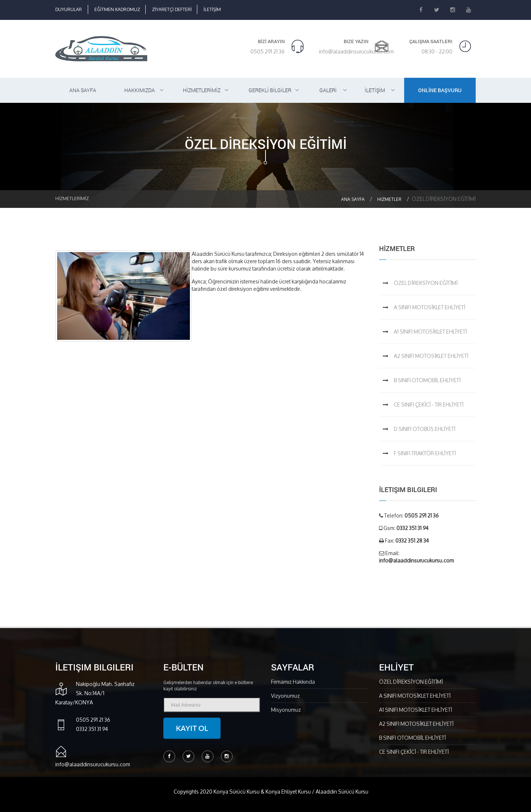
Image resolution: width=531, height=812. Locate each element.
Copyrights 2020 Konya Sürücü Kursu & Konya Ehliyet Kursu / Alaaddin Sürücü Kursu (271, 792)
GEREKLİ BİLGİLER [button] (270, 90)
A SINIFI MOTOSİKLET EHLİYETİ (430, 307)
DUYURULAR (69, 9)
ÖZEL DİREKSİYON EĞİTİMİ (426, 283)
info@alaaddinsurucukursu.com (356, 51)
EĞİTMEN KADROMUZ (117, 9)
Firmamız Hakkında (293, 682)
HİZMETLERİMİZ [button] (202, 90)
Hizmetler (389, 199)
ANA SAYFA (83, 90)
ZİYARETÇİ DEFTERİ (172, 9)
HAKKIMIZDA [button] (140, 90)
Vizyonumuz (285, 696)
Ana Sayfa (353, 199)
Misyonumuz (286, 710)
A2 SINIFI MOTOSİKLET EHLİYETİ (431, 356)
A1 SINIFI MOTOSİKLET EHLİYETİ (430, 332)
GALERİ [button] (328, 90)
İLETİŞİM (212, 9)
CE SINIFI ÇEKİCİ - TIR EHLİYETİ (429, 405)
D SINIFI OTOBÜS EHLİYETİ (425, 429)
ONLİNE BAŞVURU (440, 90)
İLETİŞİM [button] (375, 90)
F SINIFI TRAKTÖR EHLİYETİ (425, 453)
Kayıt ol (192, 728)
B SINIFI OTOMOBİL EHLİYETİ (427, 380)
